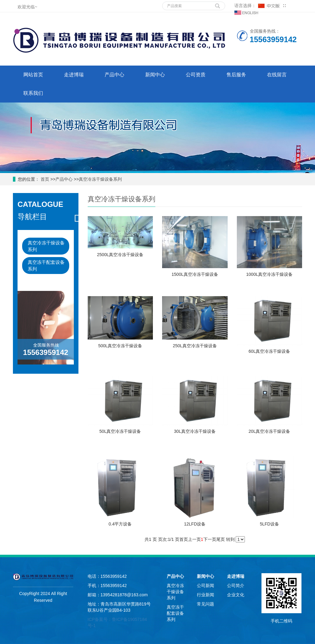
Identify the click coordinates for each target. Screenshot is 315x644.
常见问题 (205, 604)
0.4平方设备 (120, 524)
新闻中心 (155, 75)
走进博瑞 (74, 75)
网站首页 (33, 75)
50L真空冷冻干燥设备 (120, 431)
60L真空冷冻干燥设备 (269, 351)
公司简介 (236, 586)
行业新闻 (205, 595)
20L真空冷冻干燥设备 (269, 431)
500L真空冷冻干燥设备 (120, 346)
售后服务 (236, 75)
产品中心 (114, 75)
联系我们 (33, 93)
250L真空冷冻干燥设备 (195, 346)
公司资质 (196, 75)
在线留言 (277, 75)
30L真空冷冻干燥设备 (195, 431)
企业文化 (236, 595)
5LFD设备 (269, 524)
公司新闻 (205, 586)
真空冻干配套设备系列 (46, 265)
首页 (44, 179)
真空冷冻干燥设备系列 (100, 179)
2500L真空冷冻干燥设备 (120, 255)
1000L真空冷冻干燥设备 (269, 274)
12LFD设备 (195, 524)
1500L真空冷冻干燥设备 (195, 274)
